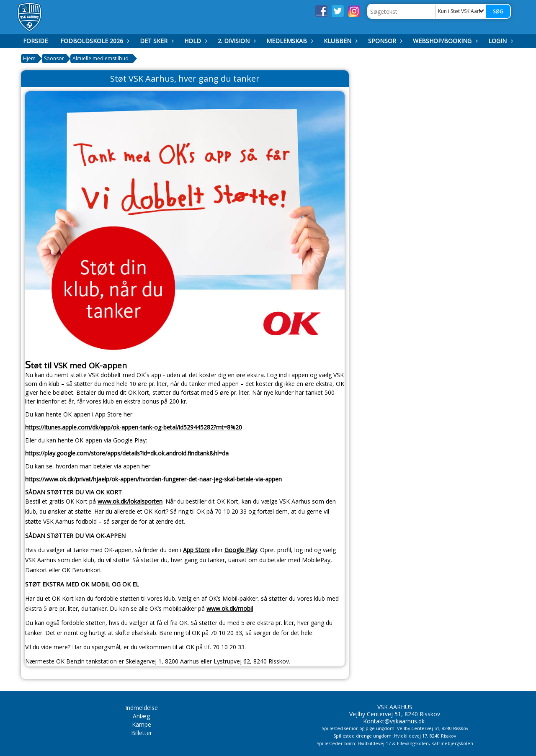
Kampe (142, 724)
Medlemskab (289, 41)
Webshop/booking (444, 41)
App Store (196, 550)
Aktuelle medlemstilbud (100, 58)
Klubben (340, 41)
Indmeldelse (142, 708)
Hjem (29, 58)
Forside (35, 41)
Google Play (241, 550)
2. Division (236, 41)
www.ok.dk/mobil (230, 608)
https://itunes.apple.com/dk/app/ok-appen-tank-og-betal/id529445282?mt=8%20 (134, 427)
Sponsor (384, 41)
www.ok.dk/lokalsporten (130, 501)
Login (500, 41)
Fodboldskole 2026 (94, 41)
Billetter (142, 733)
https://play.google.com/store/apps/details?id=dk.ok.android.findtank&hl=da (127, 453)
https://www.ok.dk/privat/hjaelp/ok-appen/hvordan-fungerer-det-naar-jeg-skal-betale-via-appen (153, 479)
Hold (195, 41)
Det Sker (156, 41)
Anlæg (141, 716)
